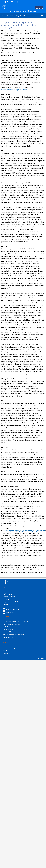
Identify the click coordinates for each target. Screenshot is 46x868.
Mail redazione (10, 612)
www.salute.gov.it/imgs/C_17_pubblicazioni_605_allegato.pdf (23, 531)
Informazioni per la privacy (11, 648)
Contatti (5, 650)
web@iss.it (10, 637)
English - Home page (11, 2)
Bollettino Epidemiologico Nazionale (16, 15)
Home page (8, 594)
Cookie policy (7, 653)
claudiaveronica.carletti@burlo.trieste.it (15, 90)
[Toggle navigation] (39, 8)
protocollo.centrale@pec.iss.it (15, 635)
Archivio (6, 604)
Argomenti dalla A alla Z (11, 602)
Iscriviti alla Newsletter (13, 609)
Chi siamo (6, 599)
